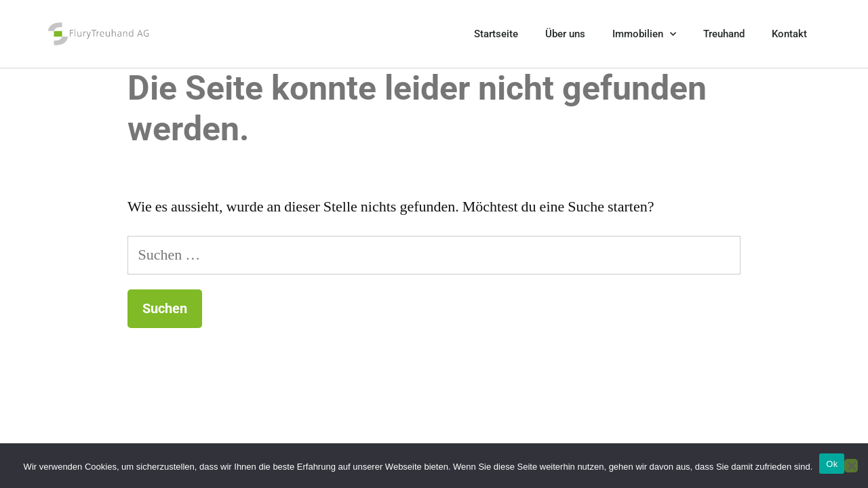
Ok (832, 464)
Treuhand (724, 34)
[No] (851, 466)
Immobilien (644, 34)
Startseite (496, 34)
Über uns (565, 34)
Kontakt (789, 34)
